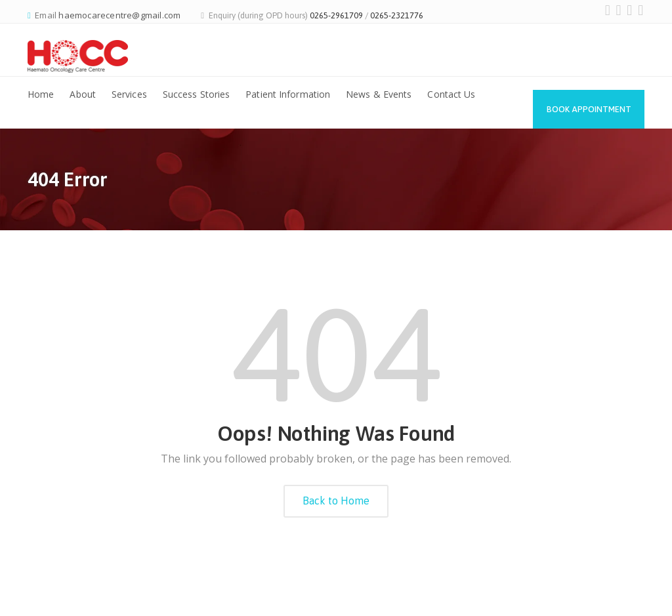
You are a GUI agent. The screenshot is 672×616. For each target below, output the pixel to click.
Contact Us (451, 94)
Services (129, 94)
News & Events (379, 94)
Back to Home (336, 501)
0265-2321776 (397, 15)
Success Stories (197, 94)
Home (41, 94)
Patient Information (288, 94)
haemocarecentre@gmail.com (119, 15)
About (83, 94)
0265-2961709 (336, 15)
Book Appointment (589, 109)
